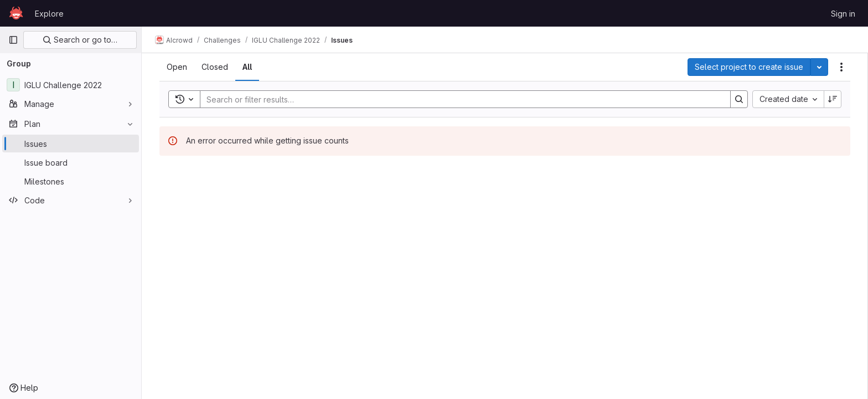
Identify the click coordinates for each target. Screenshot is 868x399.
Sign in (843, 14)
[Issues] (71, 144)
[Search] (460, 99)
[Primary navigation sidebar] (13, 40)
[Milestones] (71, 181)
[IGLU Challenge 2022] (71, 85)
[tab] (177, 67)
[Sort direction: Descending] (833, 99)
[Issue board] (71, 162)
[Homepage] (16, 13)
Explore (49, 14)
